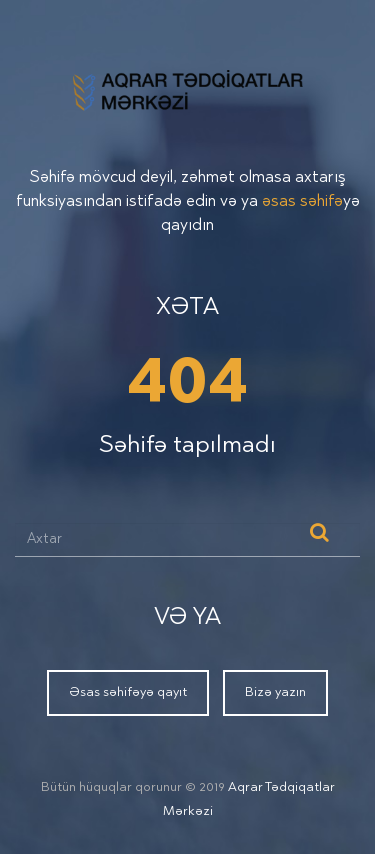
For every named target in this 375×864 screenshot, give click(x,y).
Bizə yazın (275, 692)
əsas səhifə (302, 202)
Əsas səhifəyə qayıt (128, 692)
